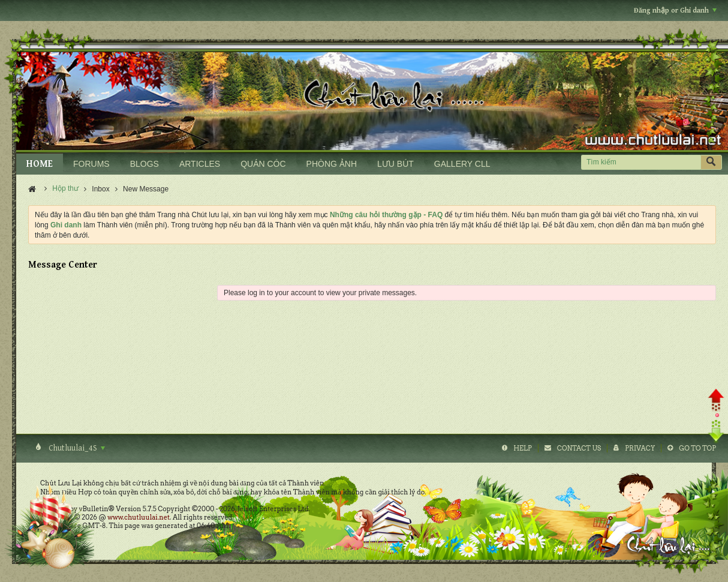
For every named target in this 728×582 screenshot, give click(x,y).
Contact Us (579, 448)
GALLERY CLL (462, 164)
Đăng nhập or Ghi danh (675, 10)
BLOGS (145, 164)
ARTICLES (200, 164)
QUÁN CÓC (263, 164)
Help (523, 448)
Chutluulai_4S (76, 448)
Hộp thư (65, 188)
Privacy (640, 448)
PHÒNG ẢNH (332, 164)
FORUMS (91, 164)
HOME (40, 164)
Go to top (697, 448)
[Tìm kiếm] (641, 162)
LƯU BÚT (395, 164)
